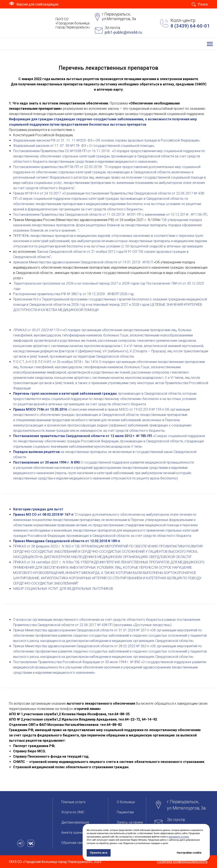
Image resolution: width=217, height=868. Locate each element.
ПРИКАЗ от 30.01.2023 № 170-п (38, 330)
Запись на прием (130, 822)
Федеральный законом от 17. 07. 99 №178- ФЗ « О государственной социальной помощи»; (84, 146)
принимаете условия (179, 837)
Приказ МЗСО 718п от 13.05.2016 (40, 409)
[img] (19, 23)
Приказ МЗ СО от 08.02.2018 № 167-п (43, 515)
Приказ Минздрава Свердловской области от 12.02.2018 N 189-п (67, 541)
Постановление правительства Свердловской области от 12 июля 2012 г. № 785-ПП (83, 436)
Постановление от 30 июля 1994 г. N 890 (46, 462)
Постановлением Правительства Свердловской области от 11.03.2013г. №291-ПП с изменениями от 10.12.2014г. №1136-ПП (110, 215)
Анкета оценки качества (80, 833)
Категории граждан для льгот (38, 509)
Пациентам (125, 812)
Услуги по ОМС (73, 812)
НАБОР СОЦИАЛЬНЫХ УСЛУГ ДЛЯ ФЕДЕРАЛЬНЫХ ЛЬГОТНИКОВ (63, 589)
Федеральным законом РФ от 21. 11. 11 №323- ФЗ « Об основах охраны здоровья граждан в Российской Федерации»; (107, 140)
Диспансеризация (75, 822)
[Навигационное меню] (210, 44)
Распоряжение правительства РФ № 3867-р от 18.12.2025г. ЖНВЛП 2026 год (73, 294)
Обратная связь (74, 843)
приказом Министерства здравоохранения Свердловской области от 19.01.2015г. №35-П (83, 262)
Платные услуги (73, 802)
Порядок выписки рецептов (36, 452)
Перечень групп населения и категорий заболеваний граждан (65, 394)
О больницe (126, 802)
